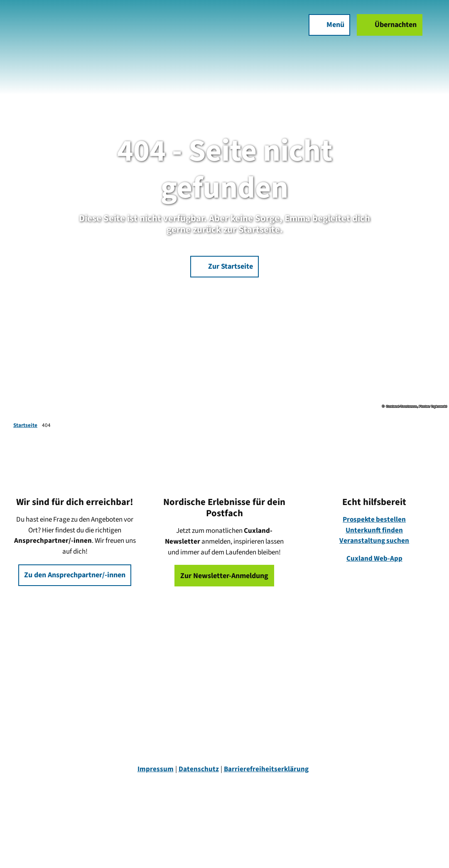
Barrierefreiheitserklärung (266, 769)
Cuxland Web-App (374, 559)
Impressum (156, 769)
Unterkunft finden (374, 530)
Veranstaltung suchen (374, 541)
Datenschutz (199, 769)
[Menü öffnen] (329, 25)
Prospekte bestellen (374, 520)
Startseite (25, 425)
